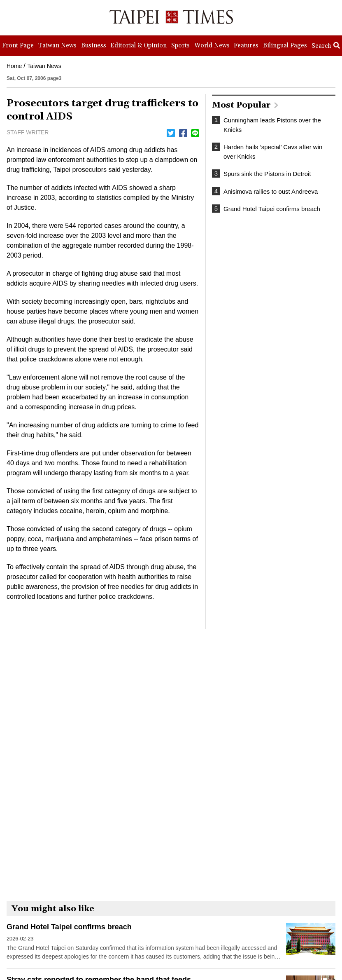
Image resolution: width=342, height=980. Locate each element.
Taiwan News (44, 66)
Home (14, 66)
